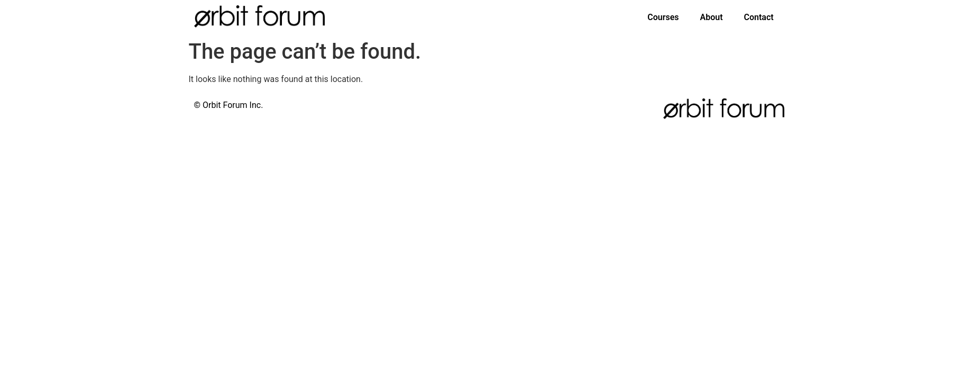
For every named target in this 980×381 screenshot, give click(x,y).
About (711, 17)
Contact (759, 17)
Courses (663, 17)
